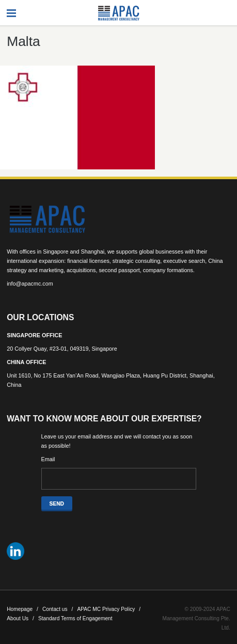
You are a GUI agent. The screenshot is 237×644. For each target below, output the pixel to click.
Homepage (22, 609)
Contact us (58, 609)
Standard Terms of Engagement (75, 618)
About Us (20, 618)
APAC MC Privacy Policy (109, 609)
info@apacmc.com (30, 284)
